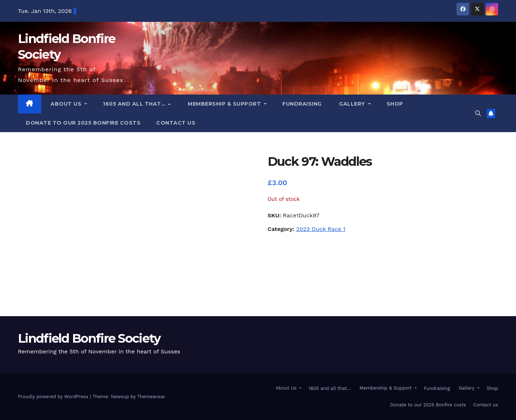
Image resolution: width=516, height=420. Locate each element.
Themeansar (151, 397)
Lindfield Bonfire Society (89, 338)
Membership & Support (224, 104)
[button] (478, 113)
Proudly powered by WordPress (54, 397)
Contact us (176, 123)
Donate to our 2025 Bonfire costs (83, 123)
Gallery (352, 104)
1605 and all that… (135, 104)
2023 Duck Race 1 (321, 229)
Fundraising (302, 104)
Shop (395, 104)
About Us (66, 104)
